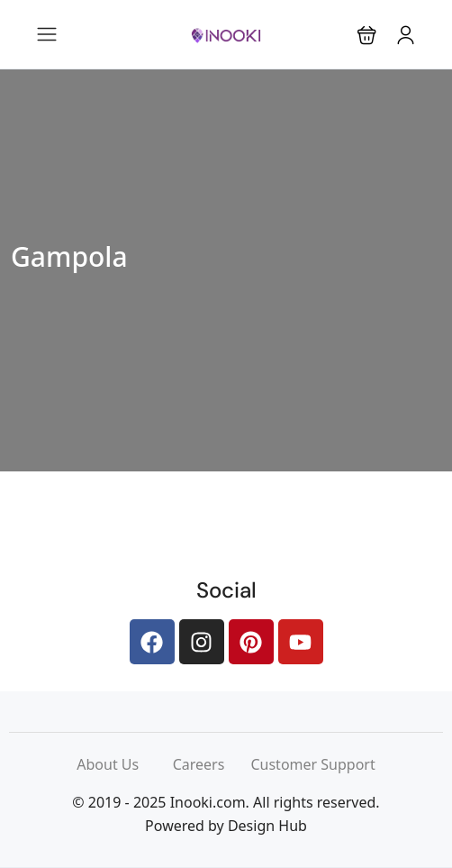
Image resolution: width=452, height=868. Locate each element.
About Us (124, 764)
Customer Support (312, 764)
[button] (367, 35)
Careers (212, 764)
